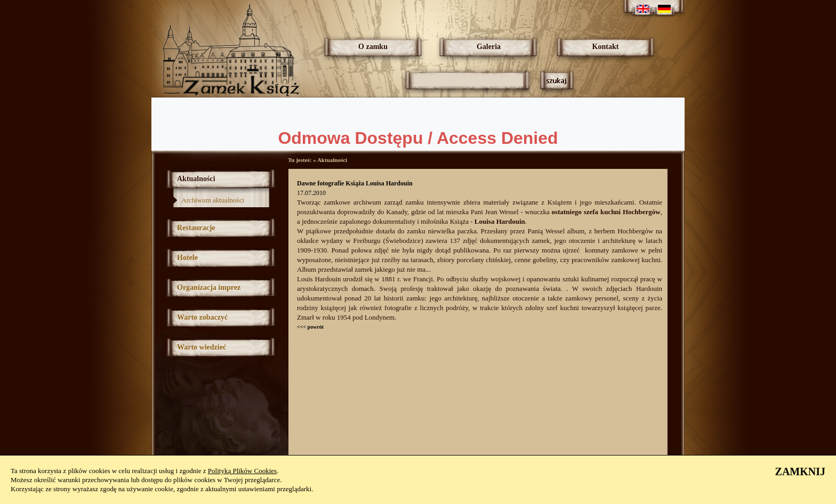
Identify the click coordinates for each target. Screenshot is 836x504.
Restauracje (196, 228)
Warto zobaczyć (202, 317)
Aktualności (196, 179)
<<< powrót (310, 327)
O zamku (373, 47)
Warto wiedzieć (202, 347)
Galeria (489, 47)
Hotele (187, 258)
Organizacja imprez (209, 287)
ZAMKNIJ (800, 472)
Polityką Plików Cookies (242, 471)
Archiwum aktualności (213, 200)
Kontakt (606, 47)
